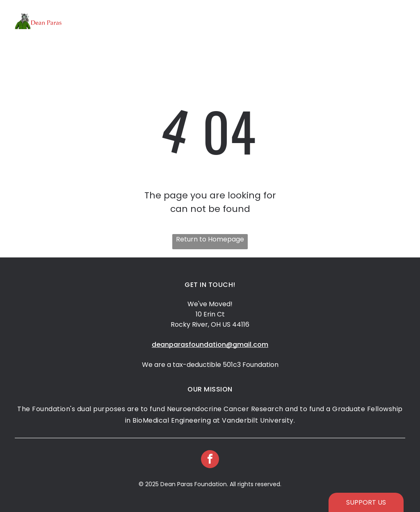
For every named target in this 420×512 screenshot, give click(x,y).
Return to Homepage (210, 239)
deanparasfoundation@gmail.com (210, 345)
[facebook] (210, 460)
